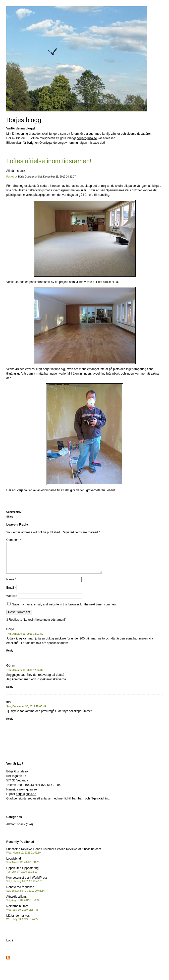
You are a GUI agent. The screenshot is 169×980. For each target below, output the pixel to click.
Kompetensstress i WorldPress (27, 885)
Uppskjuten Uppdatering (22, 876)
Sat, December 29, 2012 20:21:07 (57, 177)
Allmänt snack (16, 171)
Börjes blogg (24, 120)
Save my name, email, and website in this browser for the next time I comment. (65, 610)
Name (11, 585)
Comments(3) (14, 512)
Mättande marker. (22, 923)
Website (12, 602)
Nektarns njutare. (22, 914)
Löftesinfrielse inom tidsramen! (49, 161)
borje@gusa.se (87, 138)
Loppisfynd (23, 866)
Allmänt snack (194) (20, 830)
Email (11, 594)
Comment (14, 540)
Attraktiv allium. (23, 904)
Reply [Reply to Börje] (10, 657)
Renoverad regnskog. (25, 895)
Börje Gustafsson (28, 177)
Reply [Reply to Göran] (10, 693)
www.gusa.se (28, 795)
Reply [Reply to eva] (10, 725)
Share (10, 517)
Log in (10, 946)
